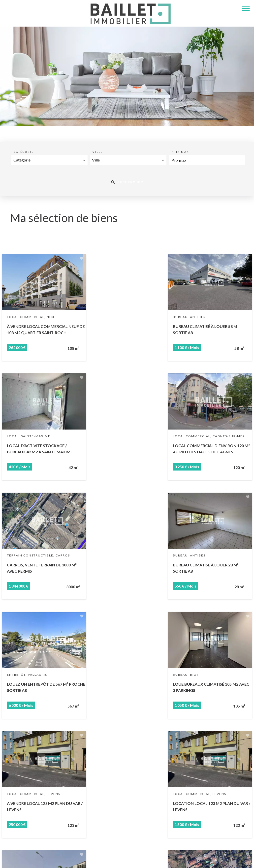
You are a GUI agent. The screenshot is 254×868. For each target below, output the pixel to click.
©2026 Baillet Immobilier (47, 859)
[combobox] (50, 160)
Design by (217, 859)
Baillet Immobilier (84, 804)
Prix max (180, 152)
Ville (98, 152)
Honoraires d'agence (125, 859)
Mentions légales (88, 859)
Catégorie (24, 152)
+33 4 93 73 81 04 (84, 838)
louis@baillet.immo (85, 845)
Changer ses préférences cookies (176, 859)
